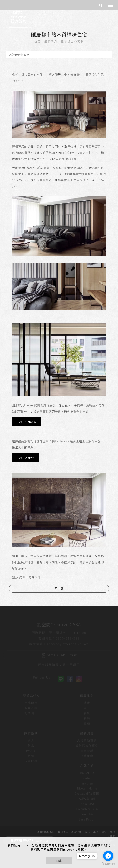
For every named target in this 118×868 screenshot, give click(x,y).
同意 (59, 861)
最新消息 (51, 41)
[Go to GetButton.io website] (108, 864)
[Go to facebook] (108, 856)
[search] (101, 6)
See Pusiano (27, 422)
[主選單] (110, 6)
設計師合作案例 (72, 41)
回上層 (59, 588)
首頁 (38, 41)
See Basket (26, 458)
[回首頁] (18, 18)
